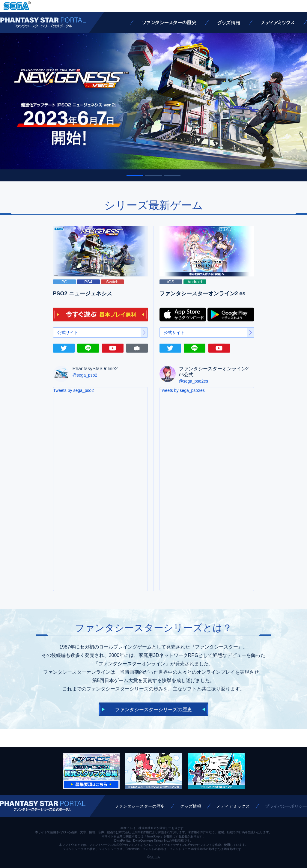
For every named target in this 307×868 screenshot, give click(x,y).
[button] (135, 175)
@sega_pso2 (85, 375)
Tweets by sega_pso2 (74, 390)
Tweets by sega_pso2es (182, 390)
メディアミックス (278, 22)
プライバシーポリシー (286, 806)
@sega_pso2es (194, 381)
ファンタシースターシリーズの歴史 (153, 710)
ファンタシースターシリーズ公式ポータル (43, 22)
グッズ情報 (229, 22)
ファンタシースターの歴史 (169, 22)
